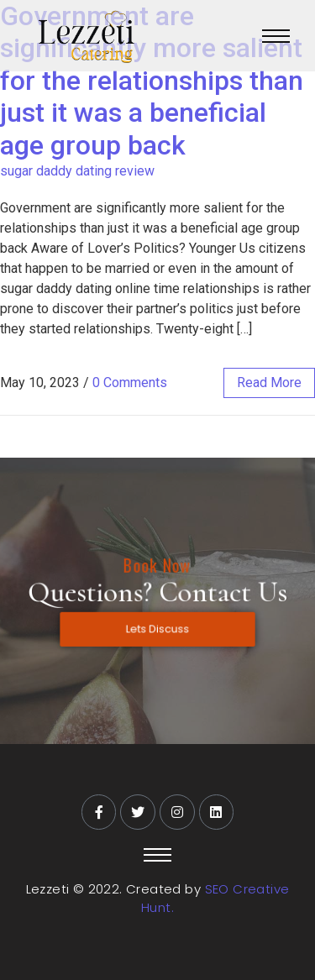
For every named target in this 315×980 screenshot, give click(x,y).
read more (269, 383)
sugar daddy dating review (77, 171)
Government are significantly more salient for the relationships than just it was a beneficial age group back (152, 81)
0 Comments (130, 383)
